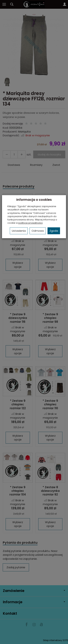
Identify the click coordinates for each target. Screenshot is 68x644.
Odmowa (38, 231)
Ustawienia (19, 231)
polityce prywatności (30, 223)
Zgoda (54, 231)
